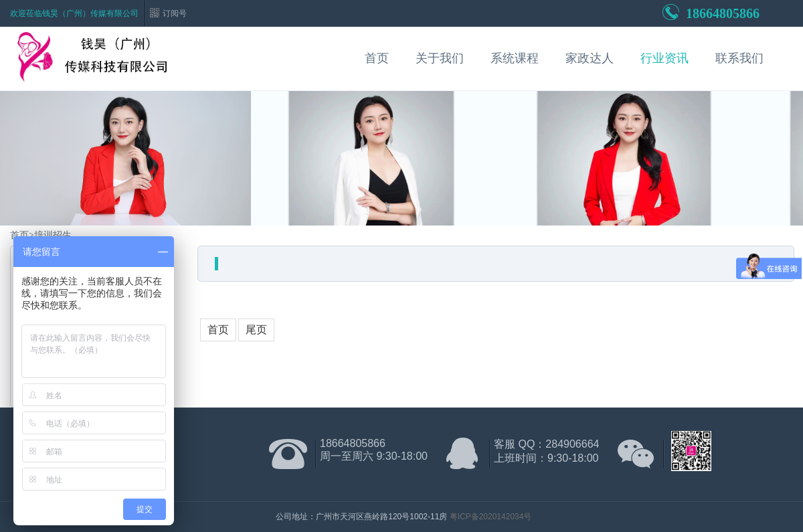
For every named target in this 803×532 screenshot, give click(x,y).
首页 (377, 58)
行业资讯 (664, 58)
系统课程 (515, 58)
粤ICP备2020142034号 (491, 517)
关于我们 (440, 58)
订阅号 (175, 13)
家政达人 (590, 58)
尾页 (256, 330)
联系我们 (739, 58)
